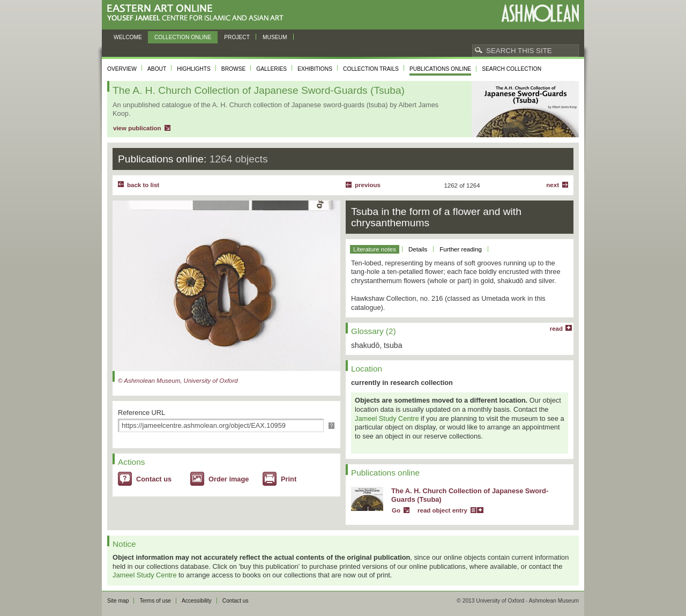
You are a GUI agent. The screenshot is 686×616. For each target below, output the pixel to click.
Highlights (194, 69)
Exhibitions (315, 69)
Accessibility (197, 601)
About (157, 69)
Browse (234, 69)
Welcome (128, 37)
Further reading (461, 249)
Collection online (183, 37)
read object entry (442, 510)
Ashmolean (540, 13)
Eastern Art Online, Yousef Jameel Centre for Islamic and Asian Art (198, 13)
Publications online (440, 69)
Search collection (512, 69)
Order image (229, 479)
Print (289, 479)
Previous (368, 185)
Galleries (271, 69)
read (556, 329)
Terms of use (155, 601)
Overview (122, 69)
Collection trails (371, 69)
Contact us (154, 479)
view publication (137, 128)
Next (553, 185)
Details (418, 249)
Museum (275, 37)
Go (396, 510)
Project (237, 37)
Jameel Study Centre (387, 418)
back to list (143, 185)
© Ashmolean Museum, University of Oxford (178, 381)
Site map (118, 601)
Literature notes (375, 249)
